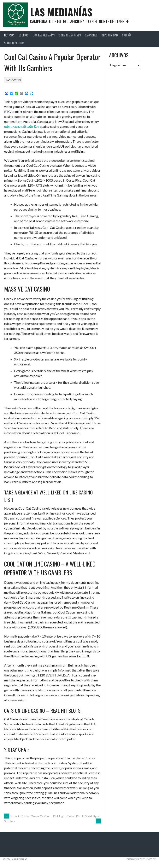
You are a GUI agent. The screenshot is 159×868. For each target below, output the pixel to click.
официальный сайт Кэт (22, 126)
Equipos (23, 35)
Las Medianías (61, 12)
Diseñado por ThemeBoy (141, 859)
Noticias (9, 35)
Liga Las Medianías (44, 35)
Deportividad (110, 35)
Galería (126, 35)
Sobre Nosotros (14, 43)
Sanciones (91, 35)
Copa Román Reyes (70, 35)
